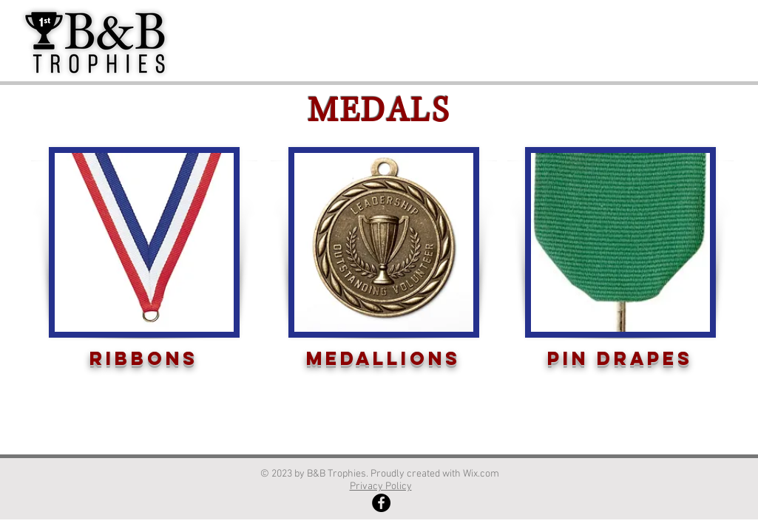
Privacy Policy (381, 487)
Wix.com (482, 474)
